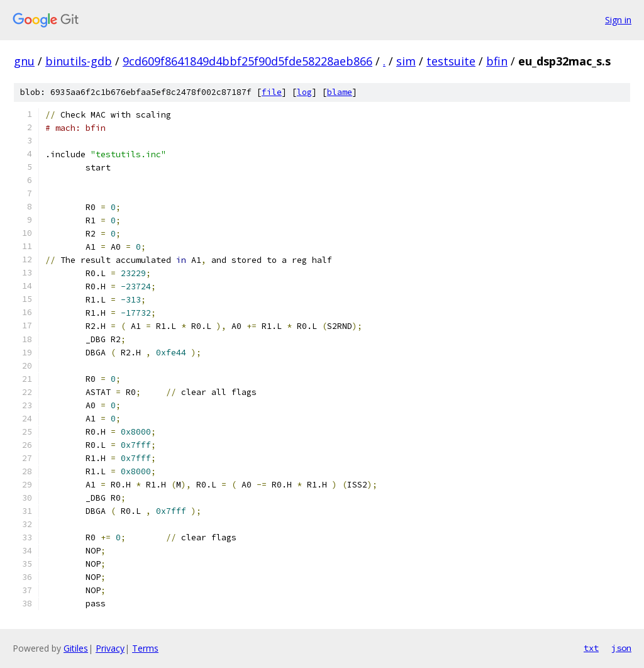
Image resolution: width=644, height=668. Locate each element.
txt (591, 648)
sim (406, 61)
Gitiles (76, 648)
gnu (24, 61)
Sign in (618, 20)
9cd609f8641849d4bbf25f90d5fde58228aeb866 (247, 61)
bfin (497, 61)
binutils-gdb (79, 61)
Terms (145, 648)
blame (340, 92)
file (272, 92)
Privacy (110, 648)
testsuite (451, 61)
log (304, 92)
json (621, 648)
